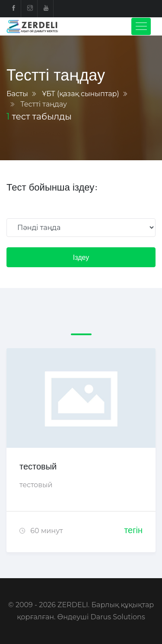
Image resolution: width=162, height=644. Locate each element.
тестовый (38, 466)
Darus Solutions (118, 617)
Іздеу (81, 257)
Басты (17, 94)
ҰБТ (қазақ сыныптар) (81, 94)
